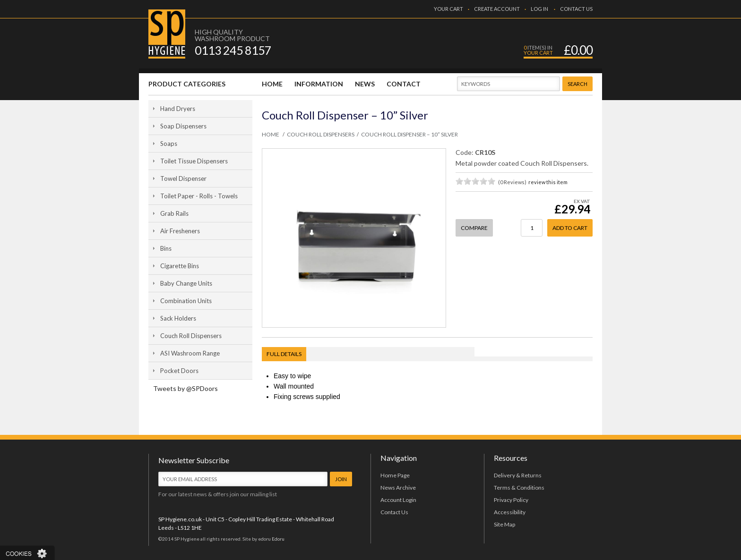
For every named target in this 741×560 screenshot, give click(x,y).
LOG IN (539, 9)
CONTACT (404, 84)
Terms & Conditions (519, 488)
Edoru (278, 539)
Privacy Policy (511, 500)
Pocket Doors (179, 371)
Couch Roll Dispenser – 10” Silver (409, 135)
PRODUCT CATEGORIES (187, 84)
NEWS (365, 84)
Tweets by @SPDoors (185, 388)
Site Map (504, 524)
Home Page (395, 475)
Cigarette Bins (180, 266)
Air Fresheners (180, 231)
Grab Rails (174, 213)
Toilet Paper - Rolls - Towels (199, 196)
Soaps (169, 144)
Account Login (398, 500)
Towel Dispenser (183, 178)
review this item (548, 182)
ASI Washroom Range (190, 353)
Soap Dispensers (183, 126)
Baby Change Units (186, 283)
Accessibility (510, 512)
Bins (166, 248)
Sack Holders (178, 318)
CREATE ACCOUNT (497, 9)
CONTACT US (576, 9)
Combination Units (186, 301)
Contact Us (394, 512)
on (459, 181)
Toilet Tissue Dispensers (194, 161)
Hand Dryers (178, 109)
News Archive (398, 488)
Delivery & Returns (518, 475)
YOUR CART (448, 9)
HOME (272, 84)
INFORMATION (319, 84)
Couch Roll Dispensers (191, 336)
